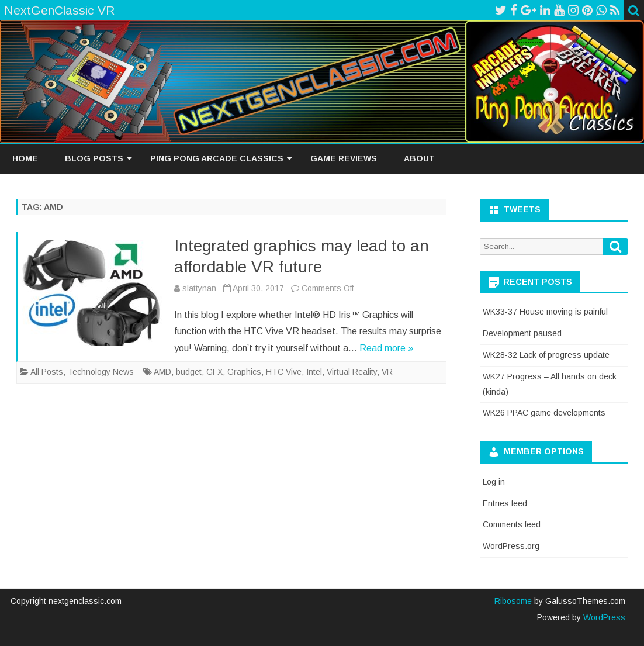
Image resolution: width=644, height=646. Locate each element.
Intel (314, 372)
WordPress (603, 617)
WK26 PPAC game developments (544, 413)
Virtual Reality (352, 372)
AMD (162, 372)
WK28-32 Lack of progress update (546, 355)
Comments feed (512, 524)
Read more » (386, 348)
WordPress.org (511, 546)
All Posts (47, 372)
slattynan (199, 288)
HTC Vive (284, 372)
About (419, 158)
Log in (494, 482)
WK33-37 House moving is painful (545, 312)
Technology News (101, 372)
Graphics (244, 372)
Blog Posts (94, 158)
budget (189, 372)
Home (25, 158)
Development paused (522, 333)
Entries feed (505, 503)
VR (387, 372)
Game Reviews (344, 158)
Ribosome (513, 601)
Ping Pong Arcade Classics (217, 158)
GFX (214, 372)
